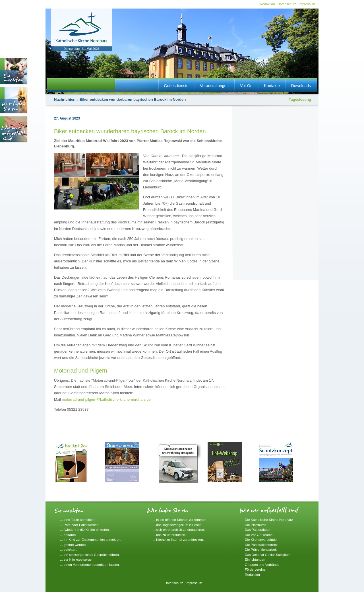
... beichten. (69, 549)
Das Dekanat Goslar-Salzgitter (267, 555)
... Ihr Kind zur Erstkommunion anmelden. (91, 539)
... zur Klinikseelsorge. (76, 559)
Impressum (307, 4)
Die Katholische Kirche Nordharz (269, 520)
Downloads (301, 86)
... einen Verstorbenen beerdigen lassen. (90, 565)
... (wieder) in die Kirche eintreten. (85, 530)
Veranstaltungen (214, 86)
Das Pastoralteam (258, 530)
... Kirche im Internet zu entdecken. (178, 539)
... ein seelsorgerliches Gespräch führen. (90, 555)
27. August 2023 (67, 118)
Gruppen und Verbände (262, 565)
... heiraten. (68, 535)
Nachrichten (65, 99)
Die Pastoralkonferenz (261, 545)
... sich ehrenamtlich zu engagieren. (179, 530)
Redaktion (267, 4)
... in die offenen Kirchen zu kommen (179, 520)
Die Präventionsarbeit (261, 549)
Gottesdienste (176, 86)
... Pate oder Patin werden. (80, 525)
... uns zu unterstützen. (169, 535)
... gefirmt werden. (73, 545)
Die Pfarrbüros (256, 525)
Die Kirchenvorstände (261, 539)
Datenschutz (287, 4)
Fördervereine (255, 569)
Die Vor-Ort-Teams (259, 535)
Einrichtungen (255, 559)
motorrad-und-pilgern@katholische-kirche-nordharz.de (106, 399)
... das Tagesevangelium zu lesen (177, 525)
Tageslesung (300, 99)
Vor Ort (246, 86)
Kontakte (272, 86)
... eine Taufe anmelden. (78, 520)
